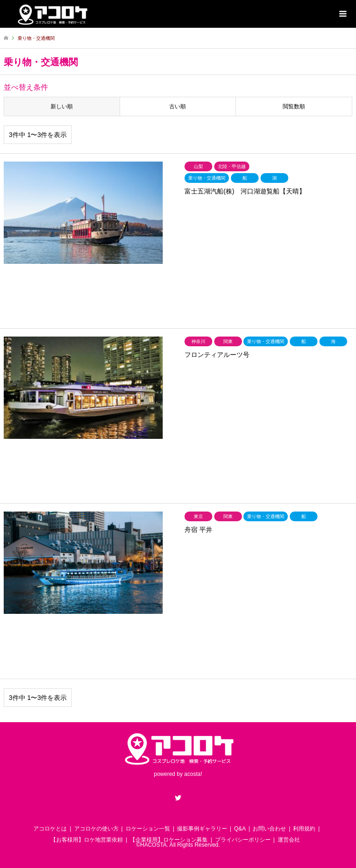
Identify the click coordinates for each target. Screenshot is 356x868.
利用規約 (304, 829)
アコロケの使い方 (96, 829)
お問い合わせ (269, 829)
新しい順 (62, 106)
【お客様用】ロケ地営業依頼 (87, 840)
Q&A (240, 829)
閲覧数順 (294, 106)
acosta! (193, 774)
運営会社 (289, 840)
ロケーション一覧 (148, 829)
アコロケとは (50, 829)
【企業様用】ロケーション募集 (169, 840)
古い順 (178, 106)
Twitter (178, 798)
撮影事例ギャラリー (202, 829)
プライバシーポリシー (243, 840)
